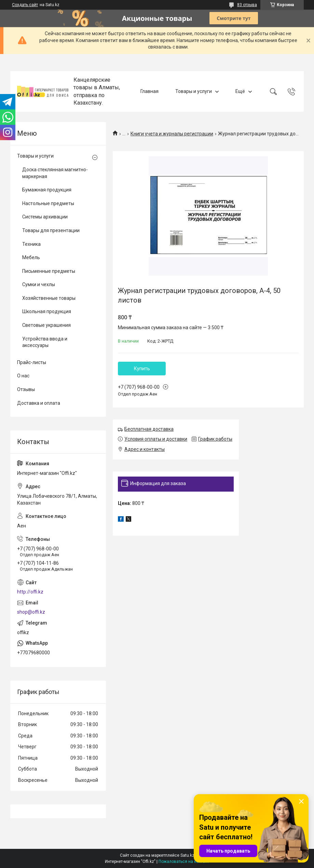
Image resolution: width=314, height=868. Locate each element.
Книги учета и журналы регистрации (172, 134)
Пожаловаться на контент (184, 862)
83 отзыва (247, 5)
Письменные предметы (49, 271)
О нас (23, 376)
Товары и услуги (194, 91)
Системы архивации (45, 217)
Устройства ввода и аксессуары (45, 342)
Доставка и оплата (39, 403)
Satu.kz (187, 855)
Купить (142, 369)
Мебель (31, 257)
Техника (31, 244)
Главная (149, 91)
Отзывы (26, 389)
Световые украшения (46, 325)
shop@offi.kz (31, 612)
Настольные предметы (48, 203)
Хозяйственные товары (49, 298)
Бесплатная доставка (149, 429)
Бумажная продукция (47, 190)
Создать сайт (25, 5)
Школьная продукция (47, 311)
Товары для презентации (51, 230)
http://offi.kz (30, 592)
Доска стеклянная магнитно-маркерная (55, 173)
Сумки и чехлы (39, 284)
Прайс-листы (32, 362)
